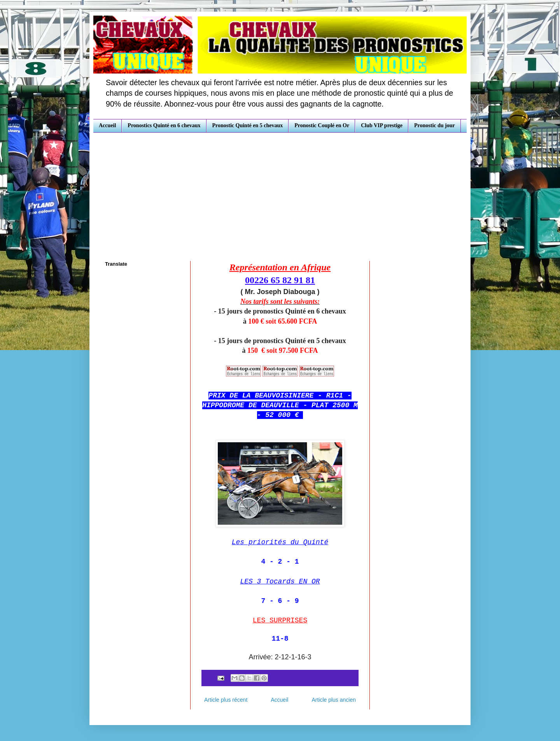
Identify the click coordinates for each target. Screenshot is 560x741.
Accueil (107, 125)
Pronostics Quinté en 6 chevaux (164, 125)
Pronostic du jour (435, 125)
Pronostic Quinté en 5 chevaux (248, 125)
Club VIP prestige (382, 125)
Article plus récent (226, 700)
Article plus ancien (334, 700)
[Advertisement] (280, 191)
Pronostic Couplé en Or (322, 125)
